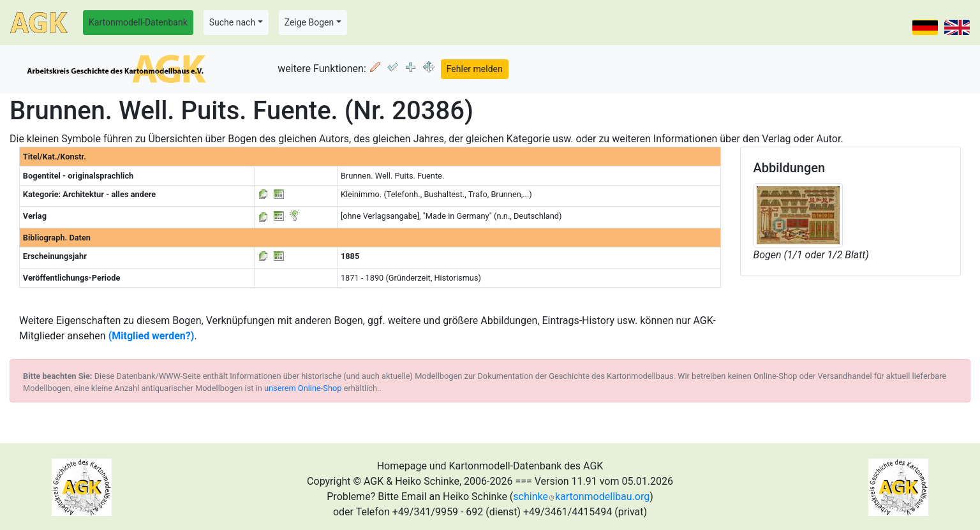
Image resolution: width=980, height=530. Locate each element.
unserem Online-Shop (303, 388)
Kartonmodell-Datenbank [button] (138, 22)
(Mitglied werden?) (152, 336)
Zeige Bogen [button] (309, 22)
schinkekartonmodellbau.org (581, 497)
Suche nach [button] (232, 22)
